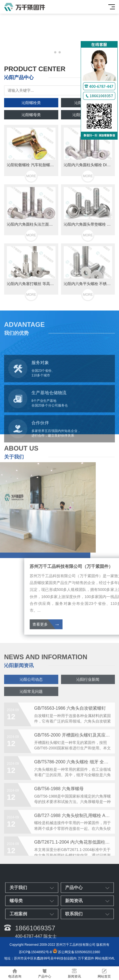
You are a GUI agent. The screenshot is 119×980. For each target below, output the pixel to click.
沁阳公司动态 (31, 687)
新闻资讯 (75, 973)
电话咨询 (15, 973)
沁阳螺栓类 (31, 103)
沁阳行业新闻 (88, 687)
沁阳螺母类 (31, 115)
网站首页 (104, 973)
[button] (55, 52)
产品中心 (45, 973)
